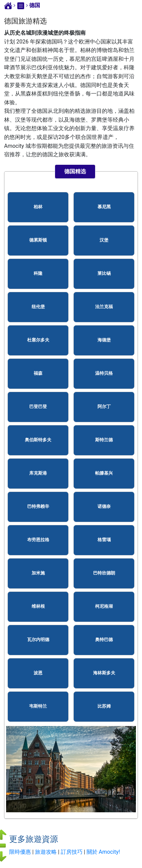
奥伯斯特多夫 (38, 440)
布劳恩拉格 (38, 540)
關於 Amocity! (103, 852)
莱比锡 (104, 273)
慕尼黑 (104, 207)
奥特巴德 (104, 640)
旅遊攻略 (46, 852)
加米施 (38, 573)
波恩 (38, 673)
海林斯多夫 (104, 673)
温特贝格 (104, 373)
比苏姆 (104, 706)
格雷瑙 (104, 540)
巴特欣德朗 (104, 573)
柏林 (38, 207)
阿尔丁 (104, 406)
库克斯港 (38, 473)
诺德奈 (104, 506)
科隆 (38, 273)
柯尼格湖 (104, 606)
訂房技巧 (72, 852)
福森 (38, 373)
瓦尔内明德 (38, 640)
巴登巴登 (38, 406)
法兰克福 (104, 307)
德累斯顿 (38, 240)
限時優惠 (20, 852)
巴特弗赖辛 (38, 506)
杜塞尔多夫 (38, 340)
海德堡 (104, 340)
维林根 (38, 606)
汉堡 (104, 240)
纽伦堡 (38, 307)
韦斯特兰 (38, 706)
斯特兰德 (104, 440)
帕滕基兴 (104, 473)
